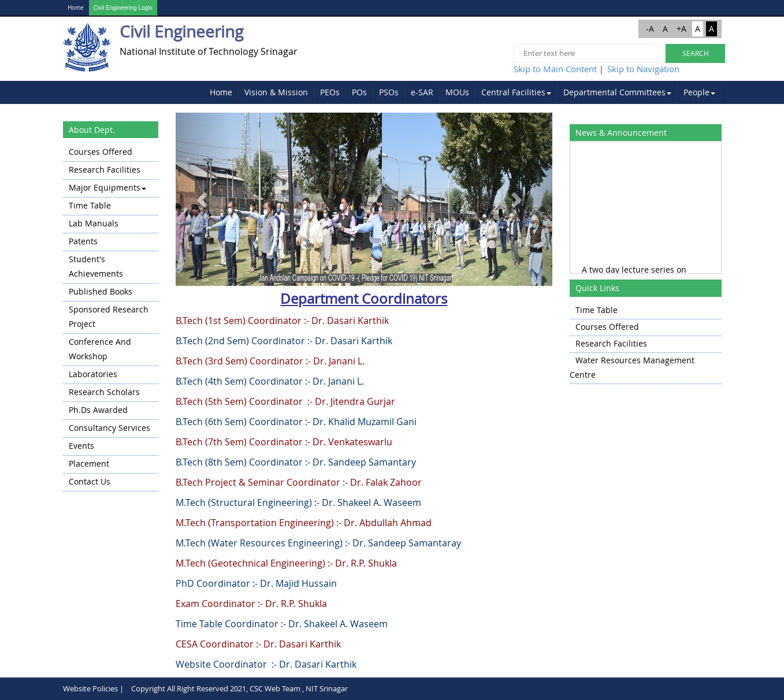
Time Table (90, 205)
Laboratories (93, 374)
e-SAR (422, 92)
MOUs (457, 92)
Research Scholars (104, 392)
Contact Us (90, 481)
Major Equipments (107, 187)
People (699, 92)
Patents (83, 241)
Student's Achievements (96, 266)
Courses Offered (101, 152)
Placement (89, 463)
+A (681, 29)
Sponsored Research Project (109, 317)
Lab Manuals (94, 223)
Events (81, 446)
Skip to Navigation (643, 69)
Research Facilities (105, 170)
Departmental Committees (617, 92)
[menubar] (463, 92)
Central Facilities (516, 92)
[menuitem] (221, 92)
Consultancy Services (109, 428)
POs (359, 92)
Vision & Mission (276, 92)
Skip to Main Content (555, 69)
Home (76, 8)
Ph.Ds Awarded (98, 410)
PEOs (330, 92)
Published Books (101, 291)
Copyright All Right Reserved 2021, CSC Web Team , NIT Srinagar (239, 688)
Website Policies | (93, 688)
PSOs (389, 92)
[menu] (111, 318)
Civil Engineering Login (123, 8)
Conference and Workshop (100, 349)
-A (650, 29)
